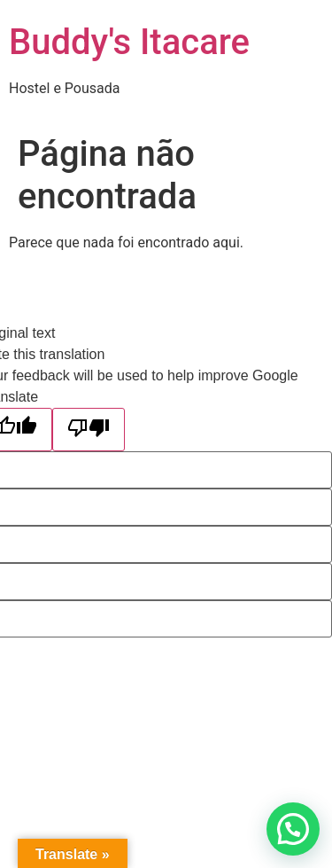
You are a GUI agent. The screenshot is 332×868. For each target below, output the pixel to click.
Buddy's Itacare (129, 42)
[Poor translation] (89, 430)
